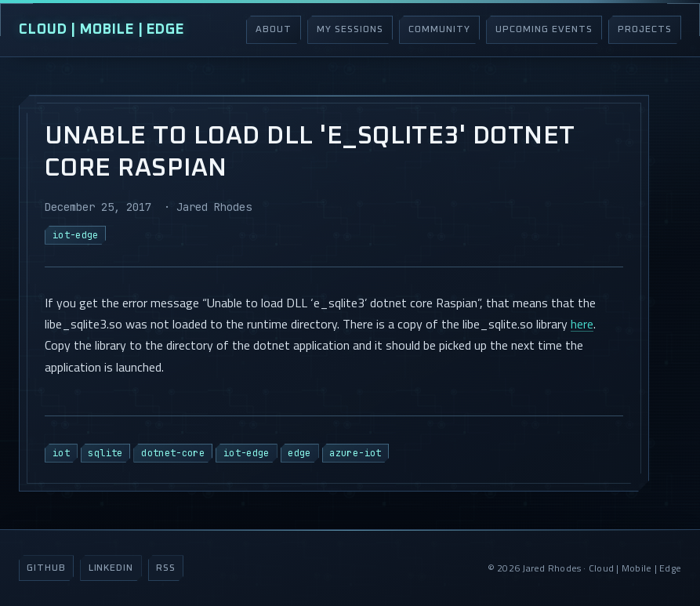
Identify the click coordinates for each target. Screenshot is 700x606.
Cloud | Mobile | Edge (102, 30)
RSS (166, 568)
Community (439, 30)
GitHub (46, 568)
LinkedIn (111, 568)
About (274, 30)
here (582, 324)
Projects (645, 30)
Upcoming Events (544, 30)
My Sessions (350, 30)
